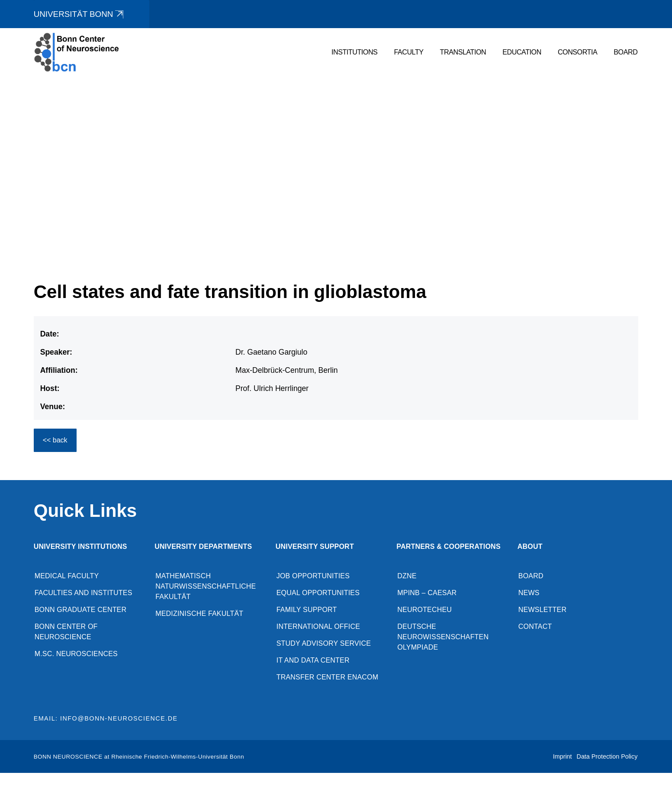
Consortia (577, 52)
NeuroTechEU (424, 610)
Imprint (563, 757)
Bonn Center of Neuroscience (66, 632)
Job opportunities (313, 576)
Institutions (354, 52)
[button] (640, 239)
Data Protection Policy (607, 757)
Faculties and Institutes (84, 593)
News (529, 593)
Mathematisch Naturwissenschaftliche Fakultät (206, 587)
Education (522, 52)
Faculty (408, 52)
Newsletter (542, 610)
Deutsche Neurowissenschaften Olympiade (443, 637)
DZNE (407, 576)
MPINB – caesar (427, 593)
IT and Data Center (313, 661)
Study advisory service (324, 644)
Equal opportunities (318, 593)
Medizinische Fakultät (199, 614)
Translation (463, 52)
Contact (535, 627)
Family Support (307, 610)
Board (625, 52)
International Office (318, 627)
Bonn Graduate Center (81, 610)
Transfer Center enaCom (328, 678)
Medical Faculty (67, 576)
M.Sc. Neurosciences (76, 654)
